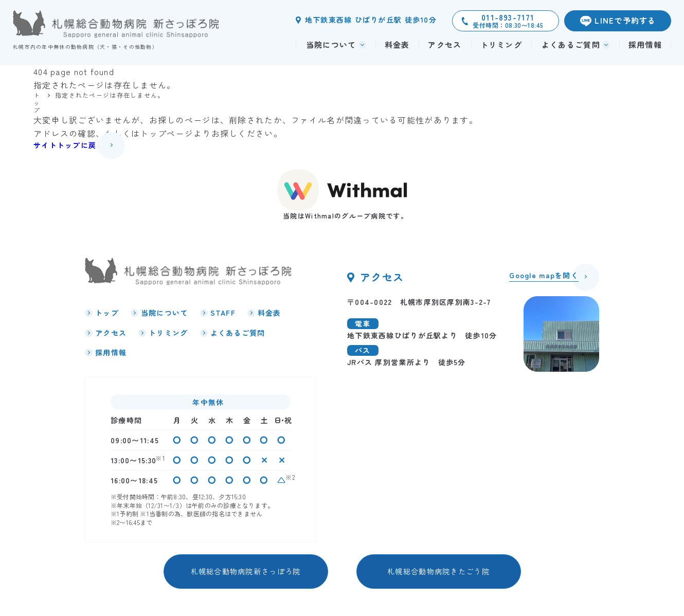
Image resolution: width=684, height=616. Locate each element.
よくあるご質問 (238, 333)
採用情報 (645, 44)
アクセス (445, 44)
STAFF (223, 313)
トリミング (501, 44)
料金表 (397, 44)
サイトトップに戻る (69, 145)
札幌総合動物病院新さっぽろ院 (246, 571)
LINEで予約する (625, 20)
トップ (107, 313)
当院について (165, 313)
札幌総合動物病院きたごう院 (438, 571)
